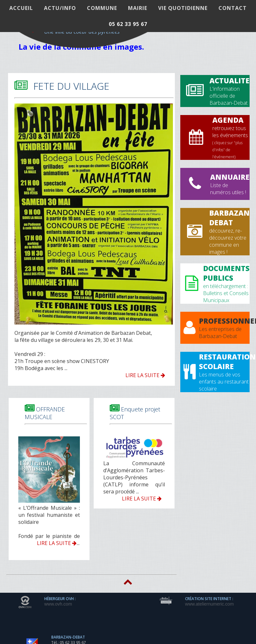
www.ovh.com (58, 604)
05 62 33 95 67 (128, 24)
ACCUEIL (21, 8)
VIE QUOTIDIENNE (183, 8)
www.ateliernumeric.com (209, 604)
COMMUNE (102, 8)
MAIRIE (138, 8)
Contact (233, 8)
